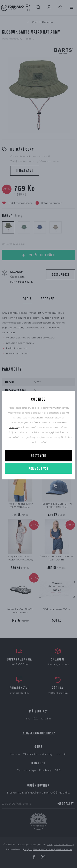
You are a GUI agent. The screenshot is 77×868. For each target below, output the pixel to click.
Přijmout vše (39, 468)
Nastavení (38, 456)
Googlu (13, 427)
